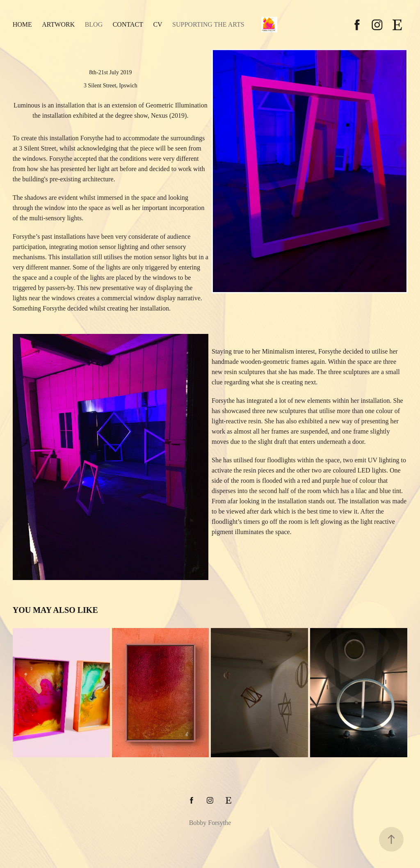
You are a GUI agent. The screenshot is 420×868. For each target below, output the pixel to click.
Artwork (58, 24)
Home (22, 24)
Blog (94, 24)
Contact (128, 24)
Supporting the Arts (208, 24)
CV (157, 24)
